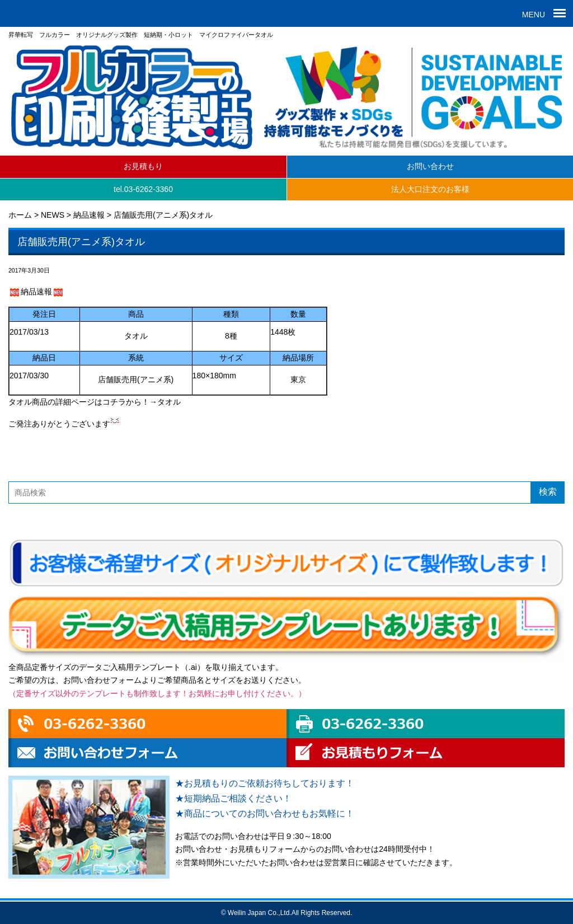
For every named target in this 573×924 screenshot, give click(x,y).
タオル (169, 402)
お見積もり (143, 166)
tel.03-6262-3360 (143, 189)
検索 (548, 492)
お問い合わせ (430, 166)
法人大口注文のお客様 (430, 189)
